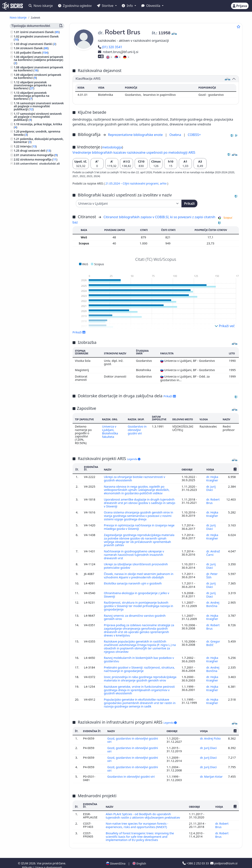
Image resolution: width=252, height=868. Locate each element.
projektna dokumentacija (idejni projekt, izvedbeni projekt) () (39, 217)
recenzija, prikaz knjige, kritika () (38, 126)
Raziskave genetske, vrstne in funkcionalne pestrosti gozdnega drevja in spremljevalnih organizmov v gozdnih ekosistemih (134, 688)
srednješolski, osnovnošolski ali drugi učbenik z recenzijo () (38, 173)
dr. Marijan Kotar (211, 773)
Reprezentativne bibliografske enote (136, 135)
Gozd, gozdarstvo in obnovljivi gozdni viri (133, 737)
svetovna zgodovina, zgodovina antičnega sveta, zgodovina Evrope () (37, 418)
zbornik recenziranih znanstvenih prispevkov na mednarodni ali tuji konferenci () (37, 269)
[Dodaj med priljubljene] (238, 27)
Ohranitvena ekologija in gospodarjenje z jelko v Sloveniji (137, 592)
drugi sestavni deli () (36, 151)
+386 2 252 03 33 (196, 858)
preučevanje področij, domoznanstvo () (29, 397)
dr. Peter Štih (212, 573)
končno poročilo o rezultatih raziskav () (36, 205)
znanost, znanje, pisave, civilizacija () (37, 465)
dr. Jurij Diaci (211, 488)
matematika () (24, 375)
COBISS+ (194, 135)
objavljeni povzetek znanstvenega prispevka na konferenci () (32, 85)
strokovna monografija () (39, 159)
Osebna (176, 135)
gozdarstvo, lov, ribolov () (33, 328)
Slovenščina (116, 859)
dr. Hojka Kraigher (212, 478)
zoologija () (22, 493)
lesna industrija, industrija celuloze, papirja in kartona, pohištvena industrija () (38, 448)
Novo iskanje (41, 6)
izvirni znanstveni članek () (40, 32)
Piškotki (28, 863)
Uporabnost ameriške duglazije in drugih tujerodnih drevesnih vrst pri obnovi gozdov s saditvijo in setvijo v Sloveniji (140, 502)
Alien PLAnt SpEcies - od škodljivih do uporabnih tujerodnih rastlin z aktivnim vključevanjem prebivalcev (144, 812)
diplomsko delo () (34, 199)
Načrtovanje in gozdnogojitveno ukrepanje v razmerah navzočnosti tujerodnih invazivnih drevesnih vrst (135, 552)
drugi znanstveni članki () (38, 44)
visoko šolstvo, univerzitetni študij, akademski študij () (37, 381)
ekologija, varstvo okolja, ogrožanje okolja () (38, 427)
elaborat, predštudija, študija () (42, 211)
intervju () (28, 146)
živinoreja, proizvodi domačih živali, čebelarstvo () (38, 343)
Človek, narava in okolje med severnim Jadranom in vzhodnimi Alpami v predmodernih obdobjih (140, 573)
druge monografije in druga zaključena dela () (36, 249)
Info (128, 6)
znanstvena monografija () (39, 155)
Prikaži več (225, 326)
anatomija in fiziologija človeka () (37, 349)
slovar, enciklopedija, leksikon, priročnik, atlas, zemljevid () (38, 184)
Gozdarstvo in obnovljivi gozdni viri (137, 430)
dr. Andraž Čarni (213, 551)
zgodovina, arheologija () (31, 392)
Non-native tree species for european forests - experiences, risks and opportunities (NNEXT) (138, 821)
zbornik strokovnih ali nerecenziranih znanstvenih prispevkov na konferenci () (33, 258)
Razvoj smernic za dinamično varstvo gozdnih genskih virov (136, 613)
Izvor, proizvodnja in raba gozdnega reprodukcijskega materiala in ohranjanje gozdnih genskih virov (139, 675)
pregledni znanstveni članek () (36, 38)
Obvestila (151, 6)
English (139, 859)
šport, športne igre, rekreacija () (36, 460)
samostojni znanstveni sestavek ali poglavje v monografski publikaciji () (39, 106)
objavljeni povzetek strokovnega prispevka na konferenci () (31, 96)
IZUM (25, 858)
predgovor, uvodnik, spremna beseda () (37, 133)
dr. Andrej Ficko (211, 735)
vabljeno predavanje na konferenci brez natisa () (33, 309)
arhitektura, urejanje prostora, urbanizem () (35, 359)
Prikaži (189, 203)
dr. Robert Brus (213, 500)
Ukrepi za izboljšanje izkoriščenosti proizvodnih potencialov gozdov (137, 563)
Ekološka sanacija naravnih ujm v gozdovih (134, 580)
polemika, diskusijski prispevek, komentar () (39, 140)
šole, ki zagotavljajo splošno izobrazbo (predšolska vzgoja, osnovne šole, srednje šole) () (34, 368)
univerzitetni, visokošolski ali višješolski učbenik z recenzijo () (37, 165)
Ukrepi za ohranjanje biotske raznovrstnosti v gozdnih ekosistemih (135, 478)
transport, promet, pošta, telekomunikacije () (31, 504)
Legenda (134, 459)
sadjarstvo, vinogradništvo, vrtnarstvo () (32, 434)
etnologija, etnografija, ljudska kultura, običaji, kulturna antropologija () (35, 486)
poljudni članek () (34, 53)
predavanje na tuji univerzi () (41, 295)
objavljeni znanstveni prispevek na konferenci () (39, 69)
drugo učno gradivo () (36, 179)
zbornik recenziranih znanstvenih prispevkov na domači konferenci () (37, 279)
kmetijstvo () (23, 387)
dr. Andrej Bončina (213, 601)
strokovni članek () (34, 48)
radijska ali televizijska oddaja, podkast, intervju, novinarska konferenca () (38, 240)
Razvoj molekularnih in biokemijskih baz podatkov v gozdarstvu (140, 655)
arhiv (164, 183)
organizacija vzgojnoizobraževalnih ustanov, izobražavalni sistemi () (38, 477)
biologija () (22, 353)
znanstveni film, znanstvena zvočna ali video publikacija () (36, 232)
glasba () (20, 403)
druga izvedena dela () (37, 315)
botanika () (23, 333)
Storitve (106, 6)
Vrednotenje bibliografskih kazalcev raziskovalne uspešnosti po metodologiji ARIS (134, 152)
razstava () (28, 291)
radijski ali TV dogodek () (39, 287)
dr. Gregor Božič (213, 639)
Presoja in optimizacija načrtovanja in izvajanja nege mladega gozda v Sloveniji (140, 526)
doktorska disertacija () (37, 190)
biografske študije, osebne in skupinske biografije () (33, 409)
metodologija (112, 147)
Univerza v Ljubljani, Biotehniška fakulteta (110, 431)
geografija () (24, 337)
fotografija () (23, 455)
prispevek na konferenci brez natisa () (37, 301)
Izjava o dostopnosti (49, 863)
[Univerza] (129, 203)
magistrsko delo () (34, 195)
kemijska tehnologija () (30, 440)
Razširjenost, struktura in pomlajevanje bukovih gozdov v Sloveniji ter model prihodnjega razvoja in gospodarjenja (139, 602)
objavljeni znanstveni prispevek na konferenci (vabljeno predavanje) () (39, 60)
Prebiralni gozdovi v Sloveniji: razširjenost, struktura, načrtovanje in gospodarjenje (133, 664)
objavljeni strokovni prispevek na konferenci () (37, 76)
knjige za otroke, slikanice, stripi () (38, 471)
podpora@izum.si (224, 858)
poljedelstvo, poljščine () (31, 498)
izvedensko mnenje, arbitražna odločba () (38, 224)
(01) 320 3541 (110, 47)
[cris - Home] (13, 6)
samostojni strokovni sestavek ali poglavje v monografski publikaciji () (38, 117)
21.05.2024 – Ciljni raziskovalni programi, (133, 183)
